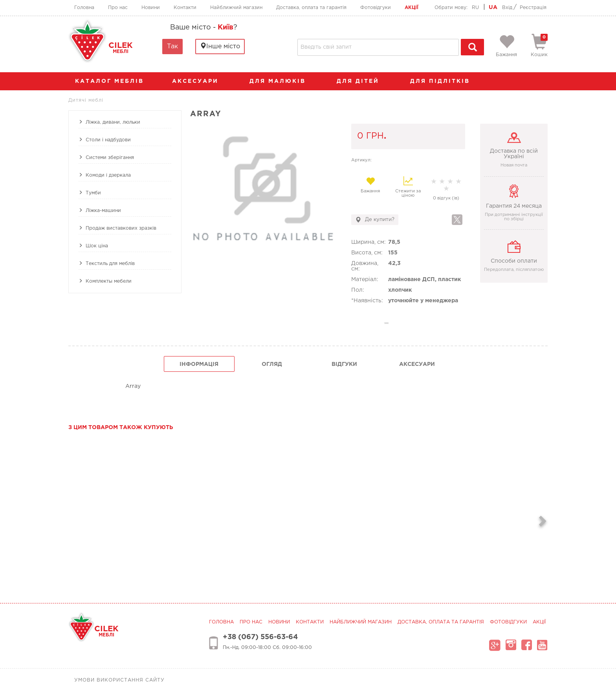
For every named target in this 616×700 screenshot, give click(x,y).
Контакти (185, 8)
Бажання (370, 185)
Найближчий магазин (236, 8)
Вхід (507, 8)
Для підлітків (444, 81)
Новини (151, 8)
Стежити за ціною (408, 187)
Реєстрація (533, 8)
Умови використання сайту (119, 680)
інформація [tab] (199, 364)
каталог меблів (112, 81)
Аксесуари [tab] (417, 364)
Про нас (118, 8)
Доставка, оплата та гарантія (311, 8)
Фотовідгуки (376, 8)
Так (172, 47)
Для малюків (281, 81)
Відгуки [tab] (344, 364)
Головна (84, 8)
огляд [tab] (272, 364)
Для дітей (362, 81)
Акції (412, 8)
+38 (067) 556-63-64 (260, 637)
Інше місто (220, 46)
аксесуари (199, 81)
